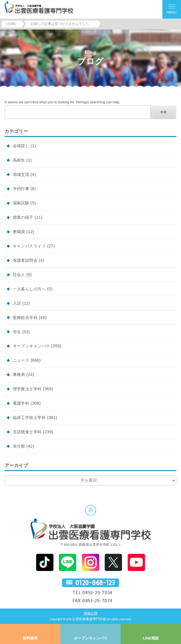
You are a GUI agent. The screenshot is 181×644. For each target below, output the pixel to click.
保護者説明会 (25, 260)
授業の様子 (23, 217)
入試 (17, 303)
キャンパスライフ (29, 246)
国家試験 (21, 203)
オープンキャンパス (31, 346)
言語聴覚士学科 (27, 432)
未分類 (19, 446)
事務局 (19, 375)
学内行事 (21, 189)
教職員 (19, 232)
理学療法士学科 (27, 389)
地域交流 (21, 174)
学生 (17, 332)
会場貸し (21, 146)
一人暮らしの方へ (29, 289)
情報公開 (91, 614)
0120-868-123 (95, 583)
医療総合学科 (25, 318)
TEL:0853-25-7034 (93, 592)
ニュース (21, 360)
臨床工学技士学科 (29, 417)
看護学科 (21, 403)
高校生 (19, 160)
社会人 (19, 275)
